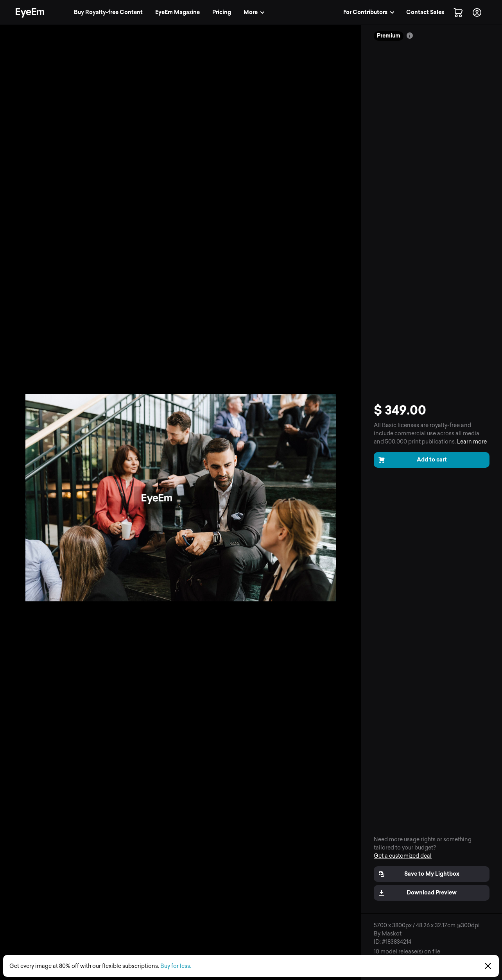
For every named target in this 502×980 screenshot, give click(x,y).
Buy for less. (176, 966)
